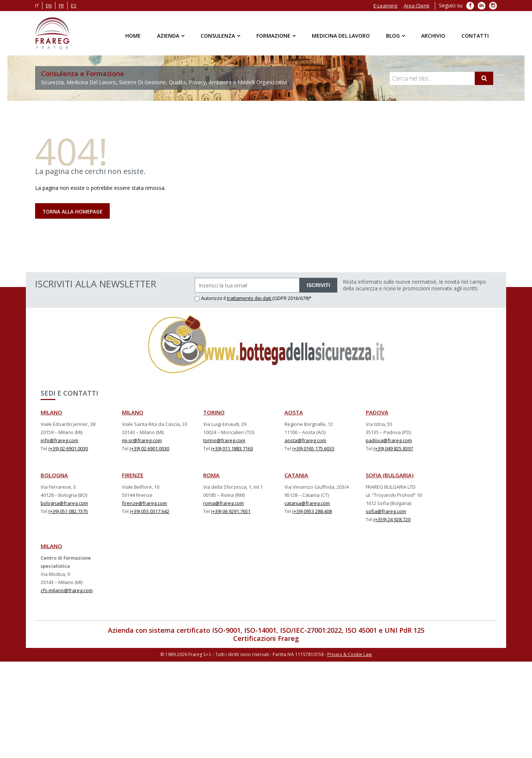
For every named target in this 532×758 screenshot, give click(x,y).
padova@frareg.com (389, 441)
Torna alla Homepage (73, 211)
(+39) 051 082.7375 (68, 512)
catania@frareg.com (307, 503)
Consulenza (218, 36)
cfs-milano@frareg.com (67, 591)
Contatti (475, 36)
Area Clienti (417, 6)
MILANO (51, 413)
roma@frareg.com (224, 503)
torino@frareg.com (224, 441)
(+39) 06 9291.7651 (231, 512)
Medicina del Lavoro (341, 36)
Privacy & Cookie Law (349, 655)
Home (133, 36)
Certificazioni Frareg (266, 639)
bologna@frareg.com (64, 503)
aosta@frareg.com (305, 441)
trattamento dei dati (250, 298)
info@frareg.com (59, 441)
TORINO (214, 413)
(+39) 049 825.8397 (393, 449)
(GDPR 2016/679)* (292, 298)
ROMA (211, 475)
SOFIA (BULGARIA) (390, 475)
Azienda (168, 36)
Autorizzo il (211, 298)
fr (61, 6)
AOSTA (294, 413)
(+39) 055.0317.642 (149, 512)
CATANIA (296, 475)
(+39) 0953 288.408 (312, 512)
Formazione (273, 36)
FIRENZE (133, 475)
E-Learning (385, 6)
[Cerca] (484, 78)
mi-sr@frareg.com (142, 441)
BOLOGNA (54, 475)
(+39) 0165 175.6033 (313, 449)
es (74, 6)
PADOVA (377, 413)
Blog (393, 36)
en (49, 6)
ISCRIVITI (318, 286)
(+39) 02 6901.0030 (68, 449)
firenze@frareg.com (144, 503)
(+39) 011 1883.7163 (232, 449)
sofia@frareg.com (386, 512)
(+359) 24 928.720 (392, 520)
